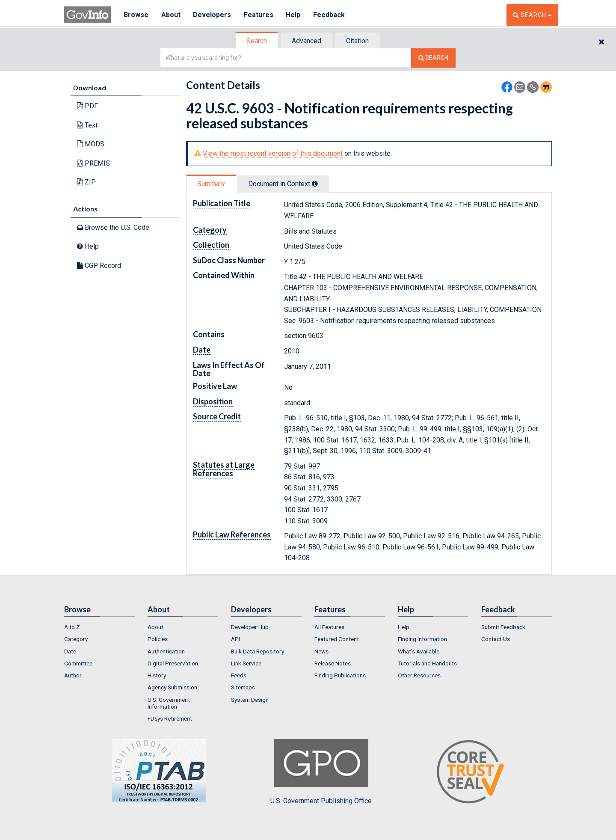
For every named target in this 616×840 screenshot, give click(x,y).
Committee (78, 663)
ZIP (86, 182)
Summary (211, 184)
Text (87, 125)
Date (70, 651)
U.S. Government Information (169, 703)
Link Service (246, 663)
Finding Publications (340, 675)
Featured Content (337, 639)
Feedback (330, 15)
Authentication (166, 651)
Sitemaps (243, 687)
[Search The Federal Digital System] (433, 58)
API (235, 639)
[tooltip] (315, 184)
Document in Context (283, 184)
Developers (212, 15)
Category (76, 639)
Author (73, 675)
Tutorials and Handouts (427, 663)
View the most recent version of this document (273, 153)
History (157, 675)
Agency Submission (172, 687)
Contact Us (496, 639)
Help (294, 15)
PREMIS (93, 163)
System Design (250, 700)
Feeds (239, 675)
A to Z (72, 627)
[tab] (257, 41)
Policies (158, 639)
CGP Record (99, 266)
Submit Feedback (503, 627)
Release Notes (333, 663)
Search (257, 41)
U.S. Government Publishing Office (321, 772)
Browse (136, 15)
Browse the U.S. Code (113, 227)
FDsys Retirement (170, 718)
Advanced (307, 41)
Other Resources (419, 675)
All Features (329, 627)
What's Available (419, 651)
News (321, 651)
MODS (91, 144)
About (171, 15)
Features (259, 15)
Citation (357, 41)
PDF (87, 106)
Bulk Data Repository (258, 651)
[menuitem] (99, 627)
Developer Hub (250, 627)
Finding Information (422, 639)
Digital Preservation (173, 663)
